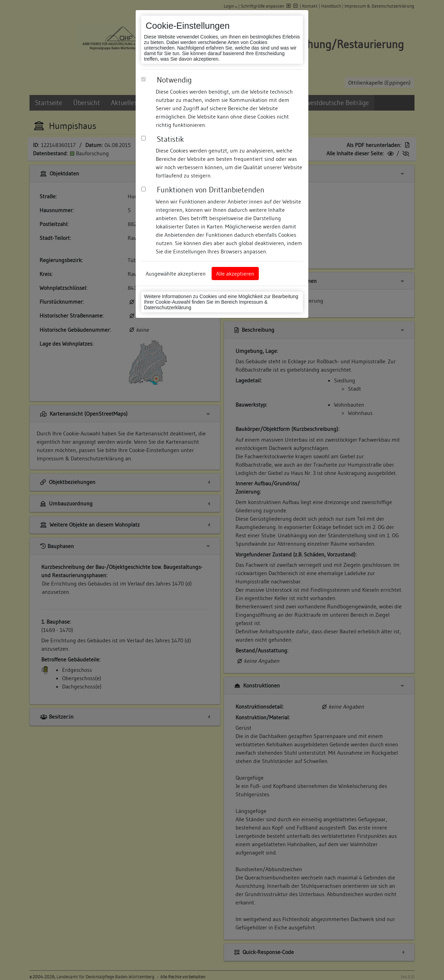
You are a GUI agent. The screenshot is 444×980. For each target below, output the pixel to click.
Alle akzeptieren (235, 274)
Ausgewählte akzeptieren (176, 274)
